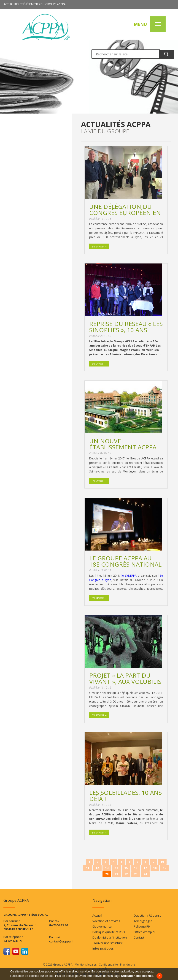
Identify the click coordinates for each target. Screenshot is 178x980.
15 (126, 868)
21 (116, 874)
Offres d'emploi (144, 932)
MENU (140, 24)
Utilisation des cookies (137, 976)
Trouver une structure (108, 943)
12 (97, 868)
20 (107, 874)
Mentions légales (86, 965)
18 (155, 868)
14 (116, 868)
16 (136, 868)
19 (165, 868)
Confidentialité (108, 965)
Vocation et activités (106, 921)
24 (145, 874)
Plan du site (128, 965)
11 (88, 868)
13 (107, 868)
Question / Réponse (148, 915)
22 (126, 874)
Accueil (97, 915)
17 (145, 868)
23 (136, 874)
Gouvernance (102, 926)
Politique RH (142, 926)
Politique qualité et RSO (109, 932)
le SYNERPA (129, 576)
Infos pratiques (103, 948)
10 (162, 862)
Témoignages (143, 921)
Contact (139, 937)
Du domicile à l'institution (110, 937)
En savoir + (99, 246)
